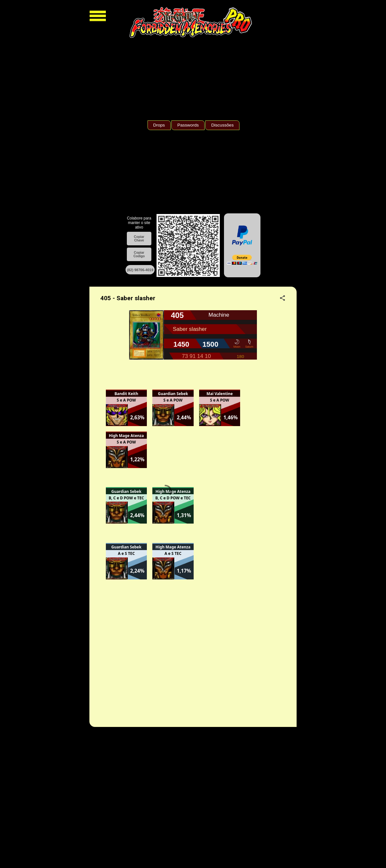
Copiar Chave (139, 239)
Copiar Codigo (139, 254)
